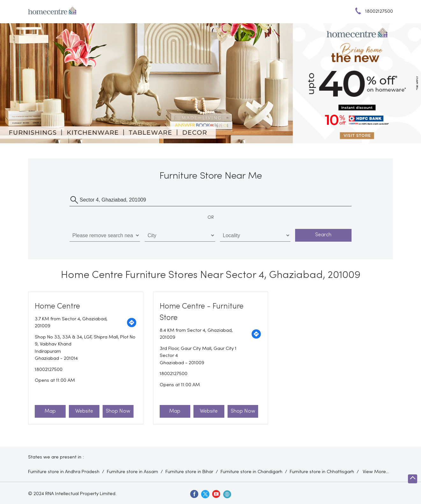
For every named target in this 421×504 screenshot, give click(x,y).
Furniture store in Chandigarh (251, 472)
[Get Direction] (132, 323)
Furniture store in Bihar (189, 472)
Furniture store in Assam (132, 472)
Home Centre (57, 306)
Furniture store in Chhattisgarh (322, 472)
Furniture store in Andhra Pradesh (64, 472)
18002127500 (49, 370)
